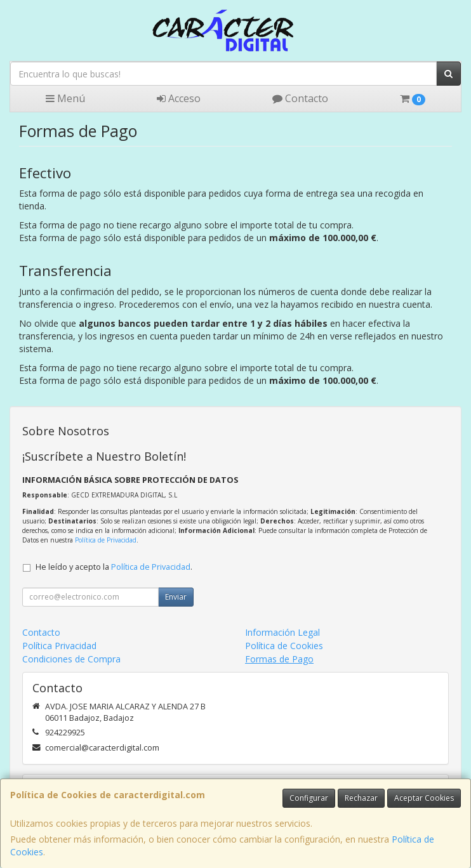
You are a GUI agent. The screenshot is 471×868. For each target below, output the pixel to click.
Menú (65, 98)
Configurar (309, 798)
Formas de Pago (279, 659)
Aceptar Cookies (424, 798)
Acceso (179, 98)
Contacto (300, 98)
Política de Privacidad (106, 540)
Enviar (176, 597)
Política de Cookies (284, 646)
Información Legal (282, 632)
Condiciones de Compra (71, 659)
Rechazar (361, 798)
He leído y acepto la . (114, 567)
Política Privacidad (59, 646)
